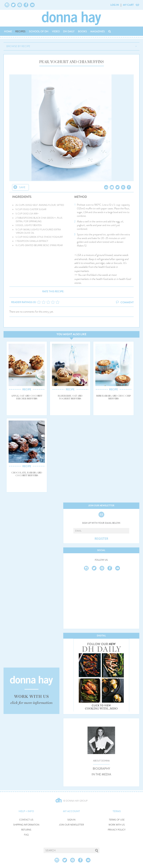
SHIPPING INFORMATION (26, 825)
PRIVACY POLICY (117, 830)
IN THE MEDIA (101, 774)
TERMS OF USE (117, 820)
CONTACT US (26, 820)
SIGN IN (71, 820)
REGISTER (101, 539)
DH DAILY (69, 31)
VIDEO (56, 31)
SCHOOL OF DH (39, 31)
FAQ (26, 835)
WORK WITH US (117, 825)
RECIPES (20, 31)
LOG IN (115, 5)
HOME (8, 31)
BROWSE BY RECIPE (18, 46)
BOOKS (82, 31)
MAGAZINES (98, 31)
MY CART (128, 5)
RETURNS (26, 830)
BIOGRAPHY (101, 769)
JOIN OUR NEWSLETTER (71, 825)
